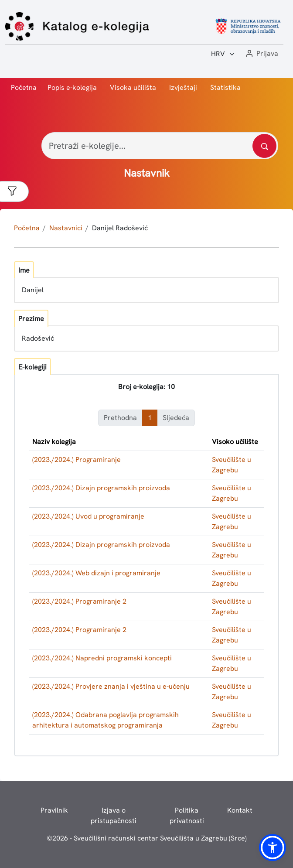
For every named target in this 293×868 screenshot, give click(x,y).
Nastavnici (66, 228)
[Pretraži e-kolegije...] (160, 146)
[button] (261, 54)
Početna (24, 87)
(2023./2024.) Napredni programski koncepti (102, 658)
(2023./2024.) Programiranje (77, 460)
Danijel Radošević (120, 228)
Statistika (225, 87)
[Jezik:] (223, 54)
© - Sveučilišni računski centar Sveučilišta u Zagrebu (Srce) (147, 838)
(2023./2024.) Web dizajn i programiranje (96, 573)
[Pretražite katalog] (264, 146)
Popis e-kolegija (72, 87)
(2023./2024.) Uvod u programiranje (88, 516)
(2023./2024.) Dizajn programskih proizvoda (101, 488)
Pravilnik (54, 810)
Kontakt (240, 810)
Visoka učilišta (133, 87)
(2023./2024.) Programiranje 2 (79, 601)
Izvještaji (183, 87)
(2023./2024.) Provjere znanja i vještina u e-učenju (111, 686)
